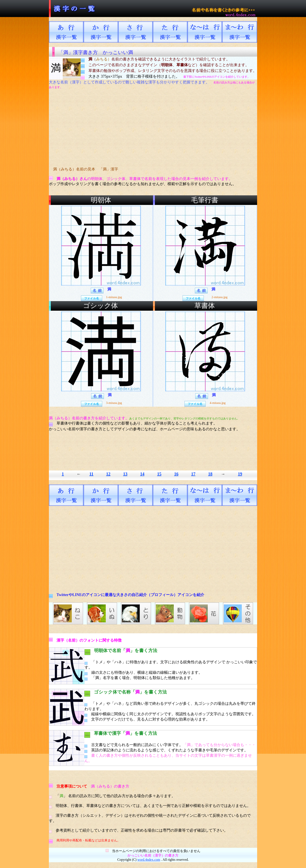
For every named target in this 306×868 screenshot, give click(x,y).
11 (91, 474)
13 (125, 474)
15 (159, 474)
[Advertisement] (129, 128)
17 (193, 474)
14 (142, 474)
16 (176, 474)
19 (240, 474)
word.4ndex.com (149, 860)
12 (108, 474)
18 (210, 474)
